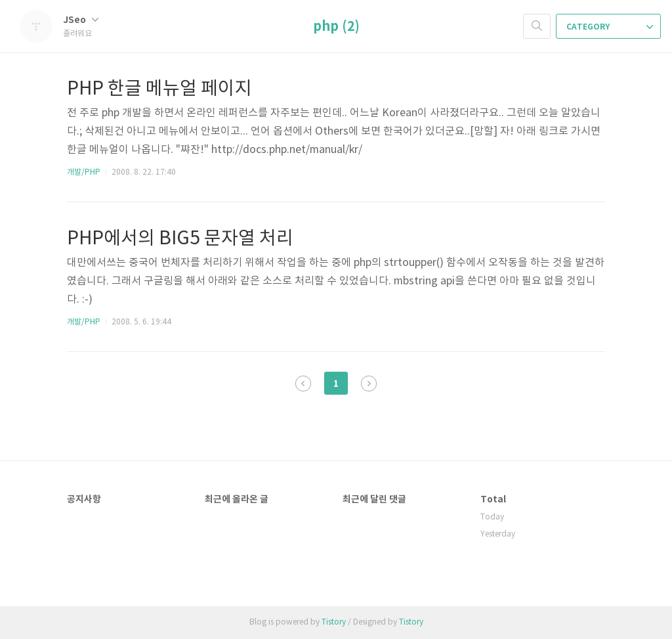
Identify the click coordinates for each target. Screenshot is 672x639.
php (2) (336, 27)
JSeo (81, 20)
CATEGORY (610, 27)
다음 (369, 384)
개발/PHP (84, 172)
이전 (303, 384)
